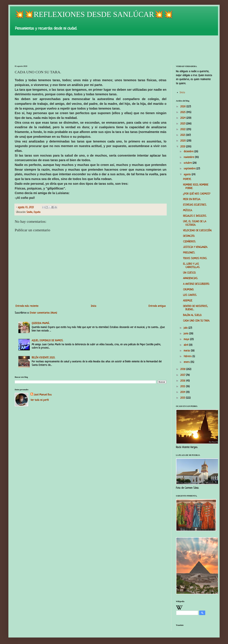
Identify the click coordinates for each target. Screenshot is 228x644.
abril (186, 345)
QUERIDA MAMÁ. (41, 323)
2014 (183, 392)
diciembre (189, 152)
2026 (183, 107)
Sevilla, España (33, 212)
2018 (183, 369)
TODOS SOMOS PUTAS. (195, 258)
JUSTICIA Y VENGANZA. (195, 247)
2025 (183, 112)
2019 (183, 147)
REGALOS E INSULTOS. (195, 216)
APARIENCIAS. (190, 278)
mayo (187, 339)
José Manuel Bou (43, 395)
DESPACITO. (189, 236)
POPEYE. (187, 179)
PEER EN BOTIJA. (192, 199)
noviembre (189, 157)
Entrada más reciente (27, 306)
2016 (183, 381)
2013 (183, 398)
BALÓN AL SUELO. (192, 315)
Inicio (93, 306)
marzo (187, 351)
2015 (183, 387)
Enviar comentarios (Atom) (43, 313)
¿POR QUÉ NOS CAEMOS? (197, 194)
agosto (188, 175)
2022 (183, 129)
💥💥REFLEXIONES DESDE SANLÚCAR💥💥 (94, 14)
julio (186, 328)
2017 (183, 375)
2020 (183, 141)
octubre (188, 163)
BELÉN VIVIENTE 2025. (43, 358)
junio (186, 334)
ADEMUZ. (188, 301)
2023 (183, 124)
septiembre (190, 169)
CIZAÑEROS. (189, 242)
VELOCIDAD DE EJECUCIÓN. (197, 231)
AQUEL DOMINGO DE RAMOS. (47, 341)
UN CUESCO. (189, 273)
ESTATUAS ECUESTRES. (195, 205)
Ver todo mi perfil (40, 400)
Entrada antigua (157, 306)
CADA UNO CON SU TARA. (196, 321)
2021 (183, 135)
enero (187, 362)
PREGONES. (189, 253)
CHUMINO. (188, 290)
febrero (188, 356)
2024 (183, 118)
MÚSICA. (188, 210)
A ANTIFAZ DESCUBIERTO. (196, 284)
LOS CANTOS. (190, 295)
